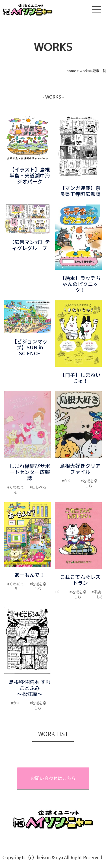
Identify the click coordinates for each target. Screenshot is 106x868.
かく (68, 481)
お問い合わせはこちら (53, 778)
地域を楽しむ (90, 483)
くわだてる (17, 489)
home (71, 71)
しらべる (39, 487)
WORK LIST (53, 734)
